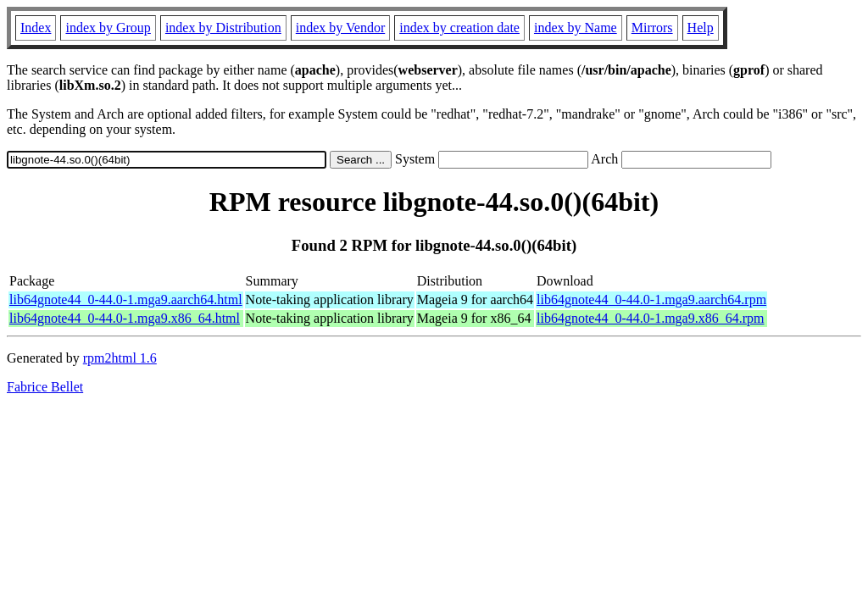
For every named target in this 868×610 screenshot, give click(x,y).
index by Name (576, 28)
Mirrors (652, 28)
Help (701, 28)
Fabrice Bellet (45, 387)
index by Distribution (223, 28)
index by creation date (459, 28)
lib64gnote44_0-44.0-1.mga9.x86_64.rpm (650, 318)
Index (36, 28)
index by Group (108, 28)
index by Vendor (340, 28)
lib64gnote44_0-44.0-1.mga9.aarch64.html (126, 299)
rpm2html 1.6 (120, 358)
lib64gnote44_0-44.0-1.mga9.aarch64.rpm (651, 299)
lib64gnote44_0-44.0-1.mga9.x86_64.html (125, 318)
